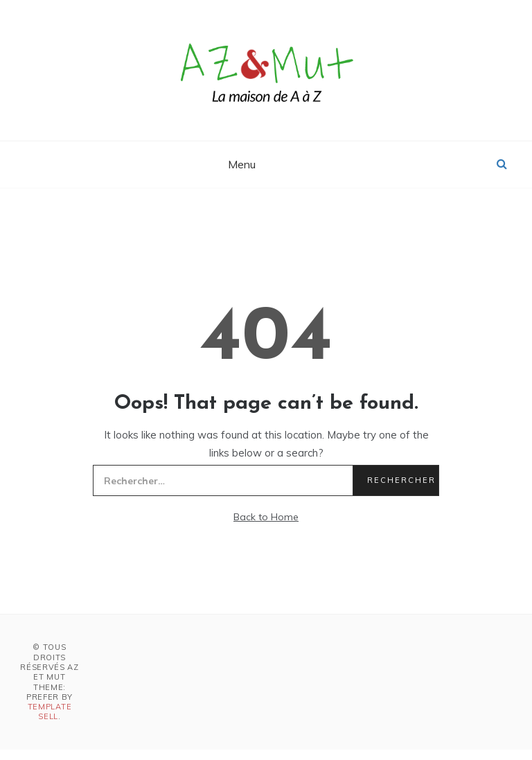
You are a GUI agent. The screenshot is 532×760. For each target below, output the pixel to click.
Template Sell (50, 712)
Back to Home (266, 517)
